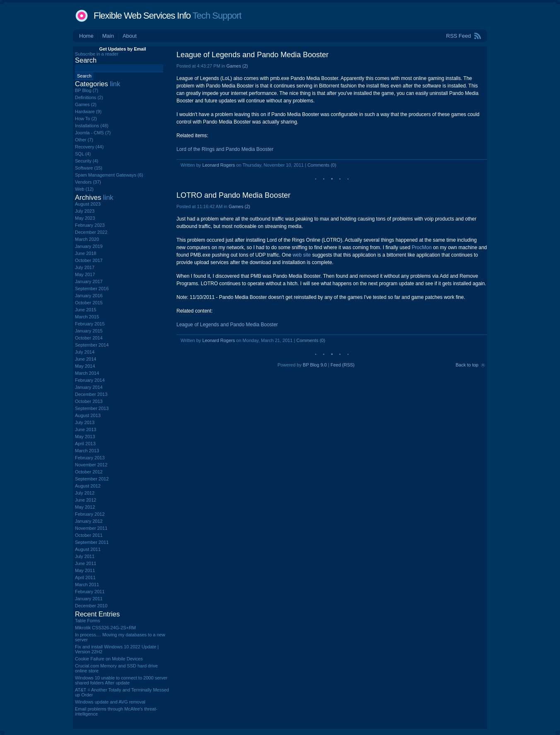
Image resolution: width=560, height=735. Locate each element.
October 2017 (89, 260)
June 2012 (86, 500)
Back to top (467, 365)
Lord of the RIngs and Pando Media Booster (225, 149)
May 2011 (85, 570)
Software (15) (89, 168)
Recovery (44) (89, 147)
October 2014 (89, 338)
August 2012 (88, 486)
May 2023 (85, 218)
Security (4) (87, 161)
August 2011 (88, 549)
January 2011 (89, 599)
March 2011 (87, 585)
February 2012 (90, 514)
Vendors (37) (88, 182)
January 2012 (89, 521)
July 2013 (85, 422)
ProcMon (422, 247)
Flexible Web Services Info (142, 16)
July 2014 (85, 352)
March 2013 (87, 451)
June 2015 (86, 310)
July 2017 (85, 267)
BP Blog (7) (87, 90)
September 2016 (92, 289)
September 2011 (92, 542)
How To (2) (86, 119)
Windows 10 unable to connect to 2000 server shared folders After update (121, 680)
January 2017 (89, 281)
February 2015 (90, 324)
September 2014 (92, 345)
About (130, 36)
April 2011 (85, 577)
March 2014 (87, 373)
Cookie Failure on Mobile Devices (109, 659)
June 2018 (86, 253)
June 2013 (86, 429)
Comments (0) (322, 165)
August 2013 (88, 415)
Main (108, 36)
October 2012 (89, 472)
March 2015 (87, 317)
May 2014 (85, 366)
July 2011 (85, 556)
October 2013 (89, 401)
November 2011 (91, 528)
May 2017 (85, 274)
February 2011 (90, 592)
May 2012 (85, 507)
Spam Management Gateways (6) (109, 175)
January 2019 (89, 246)
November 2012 (91, 465)
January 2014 (89, 387)
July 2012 (85, 493)
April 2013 (85, 444)
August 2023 (88, 204)
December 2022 (91, 232)
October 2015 (89, 303)
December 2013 (91, 394)
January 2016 (89, 296)
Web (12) (84, 189)
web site (302, 255)
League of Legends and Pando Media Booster (252, 55)
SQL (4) (83, 154)
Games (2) (237, 66)
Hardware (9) (88, 112)
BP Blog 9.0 (315, 365)
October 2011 (89, 535)
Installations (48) (92, 126)
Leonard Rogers (218, 165)
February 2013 (90, 458)
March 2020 (87, 239)
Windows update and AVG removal (110, 702)
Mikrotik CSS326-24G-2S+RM (105, 628)
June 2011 (86, 563)
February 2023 (90, 225)
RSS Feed (459, 36)
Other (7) (84, 140)
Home (86, 36)
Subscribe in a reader (97, 54)
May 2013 (85, 437)
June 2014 (86, 359)
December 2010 (91, 606)
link (115, 84)
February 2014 (90, 380)
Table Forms (88, 621)
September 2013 (92, 408)
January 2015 (89, 331)
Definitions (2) (89, 97)
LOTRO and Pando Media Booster (233, 195)
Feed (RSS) (343, 365)
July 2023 (85, 211)
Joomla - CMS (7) (93, 133)
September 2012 (92, 479)
